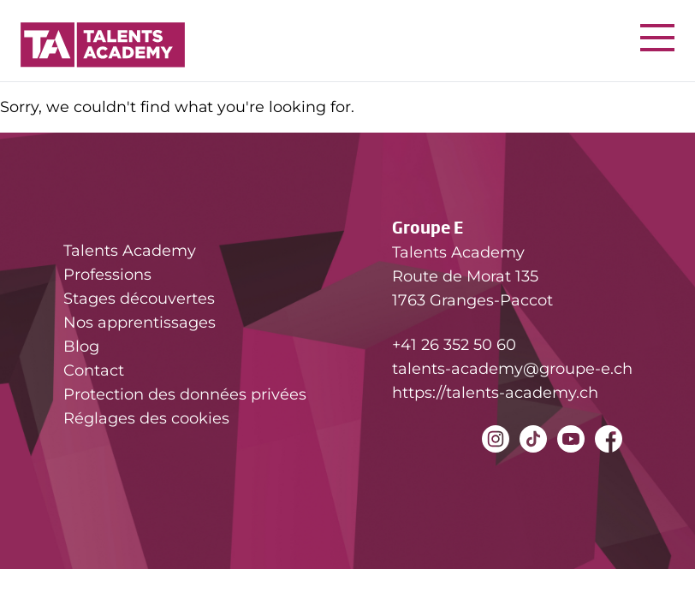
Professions (107, 275)
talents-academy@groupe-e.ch (512, 369)
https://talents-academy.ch (495, 393)
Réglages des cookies (146, 418)
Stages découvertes (139, 299)
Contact (94, 370)
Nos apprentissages (140, 323)
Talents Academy (130, 251)
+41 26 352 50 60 (454, 345)
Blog (81, 346)
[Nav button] (657, 38)
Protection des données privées (185, 394)
